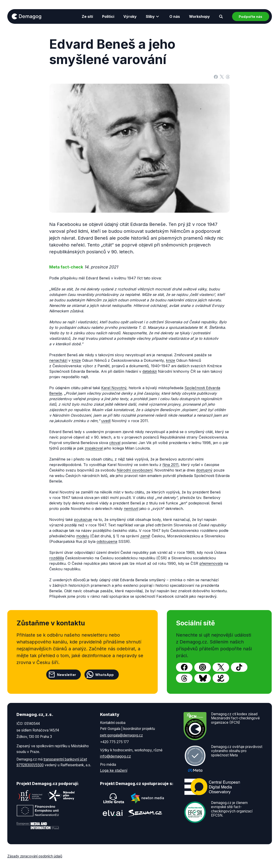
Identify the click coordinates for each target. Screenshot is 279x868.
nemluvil (131, 509)
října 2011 (171, 465)
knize (76, 360)
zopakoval (94, 448)
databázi (150, 371)
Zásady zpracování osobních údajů (35, 856)
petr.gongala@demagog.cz (121, 735)
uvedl (106, 421)
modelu (83, 536)
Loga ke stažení (114, 770)
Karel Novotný (114, 388)
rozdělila (57, 558)
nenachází (58, 360)
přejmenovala (211, 563)
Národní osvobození (135, 470)
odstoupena (107, 541)
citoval (115, 443)
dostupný (204, 470)
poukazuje (83, 520)
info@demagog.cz (115, 756)
